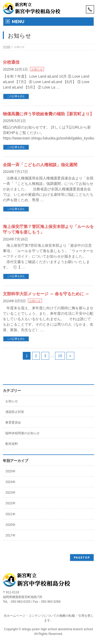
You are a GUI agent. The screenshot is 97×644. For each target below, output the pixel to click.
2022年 (10, 503)
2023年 (10, 493)
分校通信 (11, 62)
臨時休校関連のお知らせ (23, 433)
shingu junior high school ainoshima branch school (57, 629)
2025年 (10, 471)
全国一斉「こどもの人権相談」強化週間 (40, 165)
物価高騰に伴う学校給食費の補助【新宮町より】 (48, 114)
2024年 (10, 482)
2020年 (10, 525)
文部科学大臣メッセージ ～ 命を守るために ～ (46, 294)
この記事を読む (16, 96)
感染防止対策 (15, 412)
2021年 (10, 514)
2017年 (10, 535)
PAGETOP (82, 557)
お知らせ (37, 69)
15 (60, 356)
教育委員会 (13, 422)
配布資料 (12, 444)
